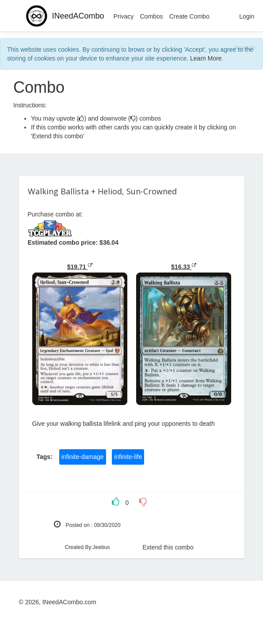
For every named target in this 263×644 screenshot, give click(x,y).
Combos (151, 16)
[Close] (244, 47)
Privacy (124, 16)
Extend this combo (168, 547)
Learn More (206, 58)
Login (247, 16)
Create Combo (189, 16)
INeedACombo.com (69, 602)
